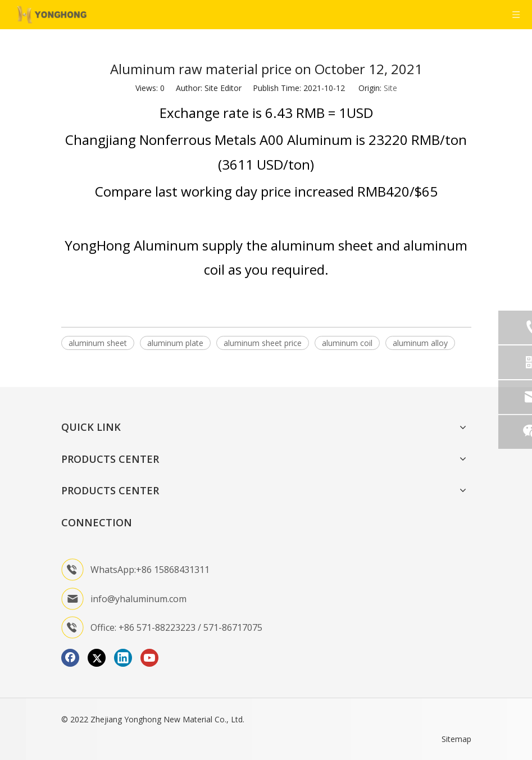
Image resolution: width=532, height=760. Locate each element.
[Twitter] (97, 658)
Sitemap (456, 739)
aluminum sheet (98, 343)
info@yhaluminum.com (138, 599)
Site (390, 88)
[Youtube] (149, 658)
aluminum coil (347, 343)
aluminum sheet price (263, 343)
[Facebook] (70, 658)
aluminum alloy (420, 343)
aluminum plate (175, 343)
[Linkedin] (123, 658)
